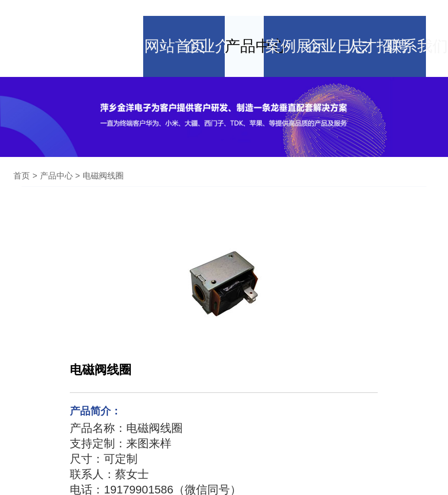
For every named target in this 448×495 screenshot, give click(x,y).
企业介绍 (203, 18)
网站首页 (160, 18)
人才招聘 (375, 18)
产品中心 (245, 18)
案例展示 (288, 18)
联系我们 (418, 18)
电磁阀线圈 (103, 136)
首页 (22, 136)
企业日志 (332, 18)
